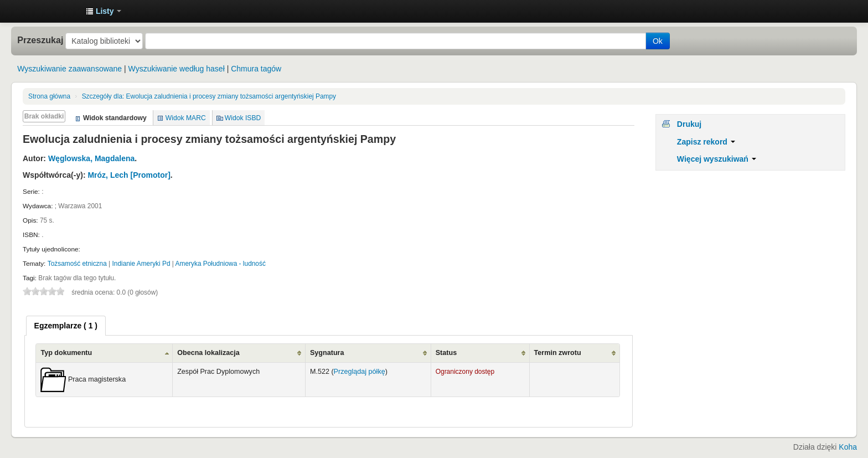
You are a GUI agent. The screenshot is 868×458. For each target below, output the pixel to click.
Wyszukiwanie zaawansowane (69, 69)
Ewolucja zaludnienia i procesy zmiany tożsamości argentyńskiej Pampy (209, 96)
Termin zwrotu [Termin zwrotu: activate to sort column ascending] (558, 353)
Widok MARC (186, 118)
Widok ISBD (243, 118)
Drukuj (689, 124)
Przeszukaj (40, 40)
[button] (104, 11)
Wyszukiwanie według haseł (177, 69)
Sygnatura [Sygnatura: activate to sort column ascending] (327, 353)
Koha (848, 447)
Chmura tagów (256, 69)
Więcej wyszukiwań (717, 159)
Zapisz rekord (706, 142)
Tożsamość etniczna (77, 264)
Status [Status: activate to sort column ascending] (446, 353)
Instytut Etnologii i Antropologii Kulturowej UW (50, 11)
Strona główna (49, 96)
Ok (658, 41)
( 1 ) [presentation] (66, 326)
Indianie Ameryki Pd (141, 264)
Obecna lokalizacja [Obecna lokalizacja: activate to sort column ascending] (208, 353)
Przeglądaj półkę (360, 372)
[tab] (66, 326)
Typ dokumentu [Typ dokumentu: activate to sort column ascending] (66, 353)
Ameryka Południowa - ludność (221, 264)
